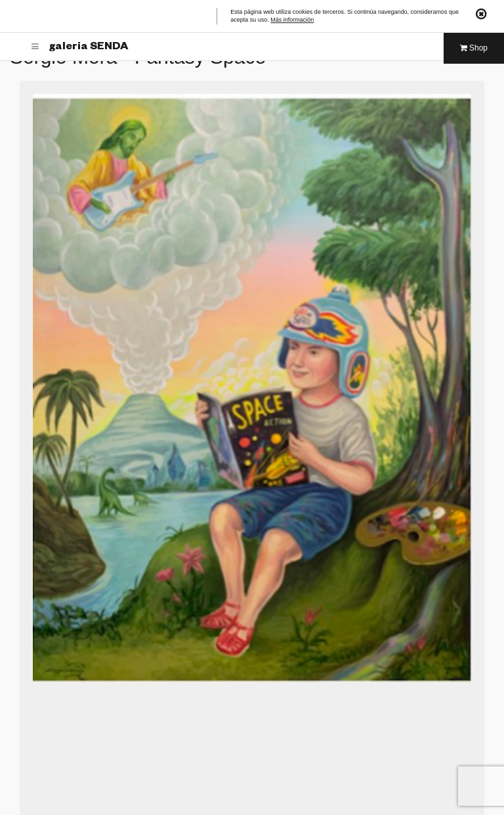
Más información (292, 20)
